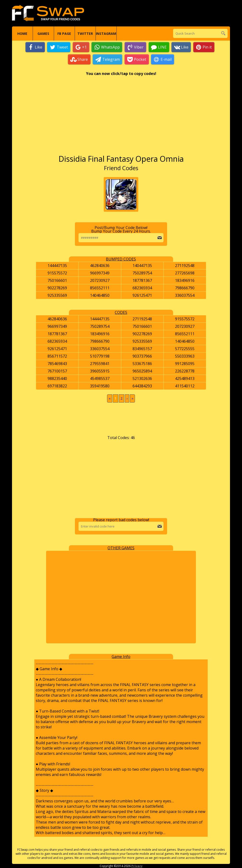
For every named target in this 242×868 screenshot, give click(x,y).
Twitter (85, 34)
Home (22, 34)
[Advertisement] (121, 118)
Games (43, 34)
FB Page (64, 34)
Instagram (106, 34)
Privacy (137, 866)
